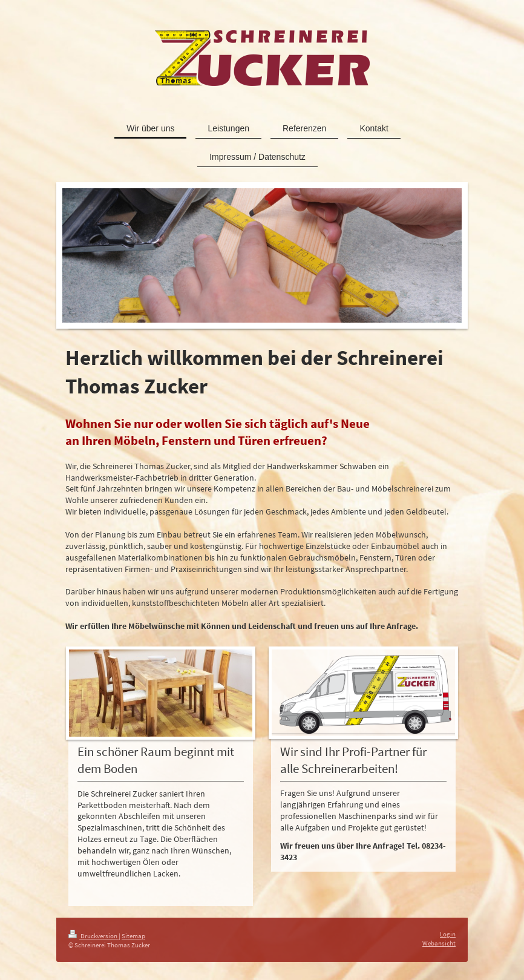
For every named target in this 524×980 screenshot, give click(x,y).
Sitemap (133, 936)
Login (448, 934)
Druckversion (93, 936)
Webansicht (439, 943)
